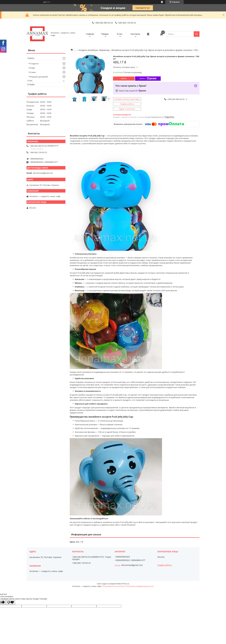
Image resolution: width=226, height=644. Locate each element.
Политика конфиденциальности (140, 586)
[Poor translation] (11, 602)
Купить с (148, 79)
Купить (124, 79)
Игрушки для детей (39, 77)
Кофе (32, 68)
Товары (105, 34)
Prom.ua (126, 584)
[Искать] (197, 34)
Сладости (34, 64)
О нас (120, 34)
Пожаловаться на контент (114, 586)
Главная (90, 34)
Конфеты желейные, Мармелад (94, 50)
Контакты (135, 34)
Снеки (33, 72)
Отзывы (31, 85)
